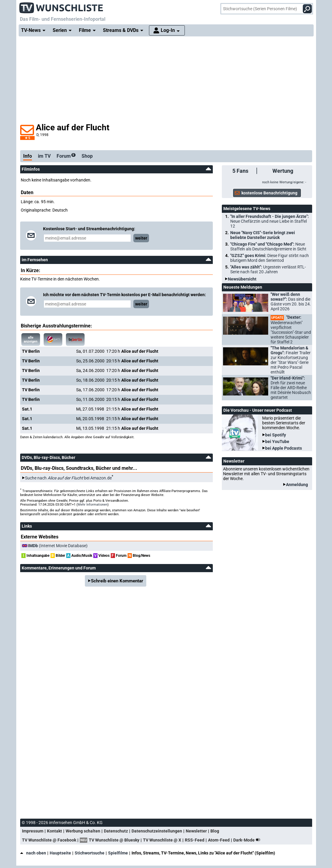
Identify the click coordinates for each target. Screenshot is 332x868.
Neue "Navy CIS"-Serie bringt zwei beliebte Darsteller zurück (263, 235)
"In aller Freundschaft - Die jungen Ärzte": (270, 221)
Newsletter (196, 831)
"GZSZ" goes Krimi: (270, 258)
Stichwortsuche (90, 853)
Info (28, 156)
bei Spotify (276, 435)
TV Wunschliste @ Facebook (49, 840)
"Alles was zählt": (268, 269)
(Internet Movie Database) (58, 546)
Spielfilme (118, 853)
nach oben (33, 853)
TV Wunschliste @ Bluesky (114, 840)
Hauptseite (60, 853)
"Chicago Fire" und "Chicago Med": (268, 246)
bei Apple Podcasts (284, 448)
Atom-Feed (219, 840)
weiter (141, 238)
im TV (44, 156)
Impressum (33, 831)
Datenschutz (116, 831)
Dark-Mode (248, 840)
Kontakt (54, 831)
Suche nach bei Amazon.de (68, 478)
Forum (66, 156)
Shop (87, 156)
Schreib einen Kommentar (117, 581)
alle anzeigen (31, 339)
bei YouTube (277, 442)
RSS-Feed (195, 840)
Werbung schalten (83, 831)
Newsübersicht (242, 279)
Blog (215, 831)
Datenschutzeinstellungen (157, 831)
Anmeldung (297, 485)
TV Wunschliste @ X (162, 840)
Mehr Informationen (93, 505)
